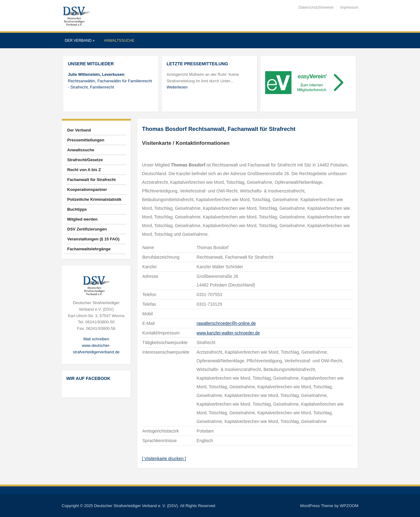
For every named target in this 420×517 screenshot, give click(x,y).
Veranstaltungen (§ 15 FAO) (93, 239)
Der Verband (80, 41)
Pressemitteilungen (86, 140)
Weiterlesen (177, 87)
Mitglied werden (83, 219)
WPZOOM (349, 506)
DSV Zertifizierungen (87, 229)
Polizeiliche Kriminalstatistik (95, 199)
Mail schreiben (96, 339)
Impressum (349, 7)
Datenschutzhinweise (316, 7)
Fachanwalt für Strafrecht (92, 180)
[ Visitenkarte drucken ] (164, 459)
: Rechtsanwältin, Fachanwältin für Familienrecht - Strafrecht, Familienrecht (110, 81)
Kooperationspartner (87, 190)
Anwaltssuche (119, 41)
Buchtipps (77, 209)
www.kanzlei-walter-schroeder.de (228, 333)
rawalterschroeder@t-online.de (226, 323)
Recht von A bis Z (84, 170)
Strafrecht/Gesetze (85, 160)
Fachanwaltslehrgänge (89, 249)
